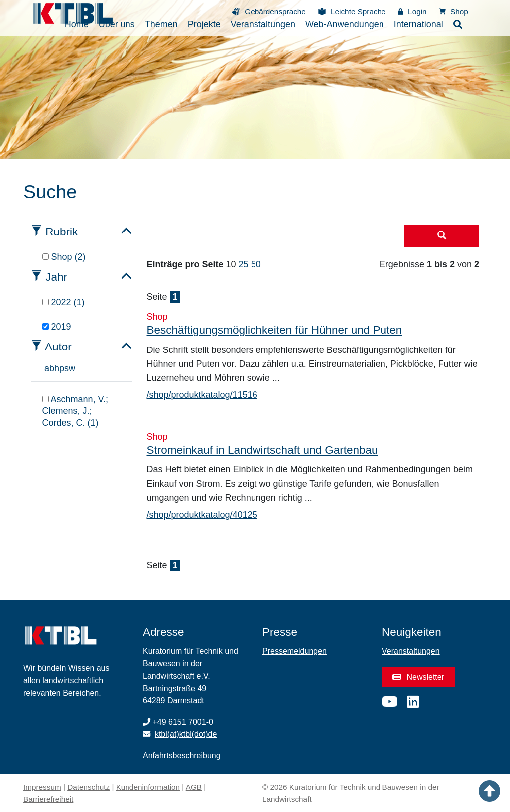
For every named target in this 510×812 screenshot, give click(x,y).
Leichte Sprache (359, 12)
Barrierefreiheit (48, 799)
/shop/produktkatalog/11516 (202, 395)
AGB (194, 787)
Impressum (42, 787)
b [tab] (52, 368)
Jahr (56, 277)
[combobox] (276, 235)
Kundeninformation (148, 787)
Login (413, 12)
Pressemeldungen (295, 651)
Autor (58, 347)
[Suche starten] (442, 236)
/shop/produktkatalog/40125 (202, 515)
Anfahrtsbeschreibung (182, 755)
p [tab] (62, 368)
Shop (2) (64, 257)
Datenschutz (88, 787)
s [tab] (66, 368)
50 (256, 264)
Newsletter (418, 677)
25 (244, 264)
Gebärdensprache (276, 12)
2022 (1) (64, 302)
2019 (57, 327)
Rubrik (62, 232)
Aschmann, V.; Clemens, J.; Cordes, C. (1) (75, 411)
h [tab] (57, 368)
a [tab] (47, 368)
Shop (453, 12)
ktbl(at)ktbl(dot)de (186, 734)
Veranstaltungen (411, 651)
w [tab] (72, 368)
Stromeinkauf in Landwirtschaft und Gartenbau (262, 450)
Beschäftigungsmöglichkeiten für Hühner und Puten (275, 330)
